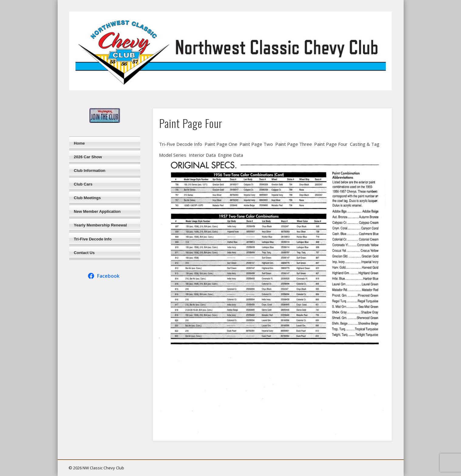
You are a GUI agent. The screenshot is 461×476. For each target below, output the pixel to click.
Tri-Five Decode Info (93, 239)
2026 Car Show (88, 157)
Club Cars (83, 184)
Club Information (90, 171)
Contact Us (84, 253)
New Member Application (97, 211)
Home (79, 143)
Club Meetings (87, 198)
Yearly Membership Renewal (100, 225)
